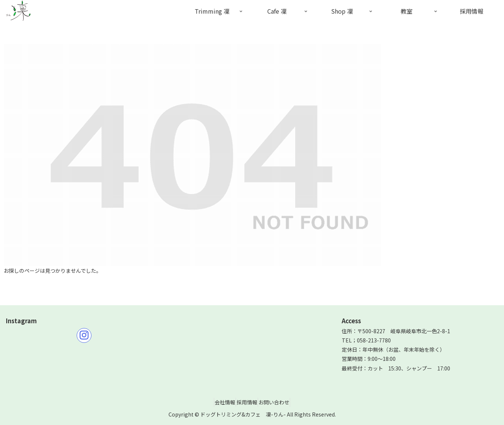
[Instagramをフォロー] (84, 335)
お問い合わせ (281, 402)
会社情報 (219, 402)
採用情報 (247, 402)
